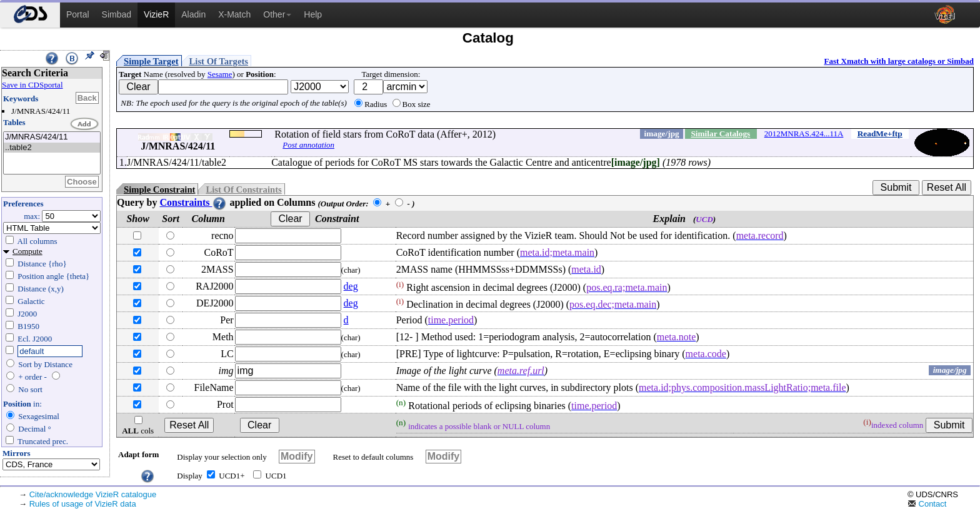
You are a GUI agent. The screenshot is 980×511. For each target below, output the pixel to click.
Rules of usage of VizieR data (83, 504)
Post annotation (308, 145)
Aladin (193, 14)
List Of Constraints (243, 190)
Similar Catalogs (720, 134)
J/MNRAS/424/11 (52, 137)
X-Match (234, 14)
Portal (78, 14)
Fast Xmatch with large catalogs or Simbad (899, 61)
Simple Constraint (159, 190)
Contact (927, 504)
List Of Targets (219, 61)
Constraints (193, 202)
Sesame (220, 74)
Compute (27, 251)
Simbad (117, 14)
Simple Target (151, 61)
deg (351, 286)
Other (277, 14)
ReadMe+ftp (880, 134)
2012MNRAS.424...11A (804, 134)
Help (313, 14)
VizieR (156, 14)
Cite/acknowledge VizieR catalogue (93, 494)
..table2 (52, 148)
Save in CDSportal (32, 85)
